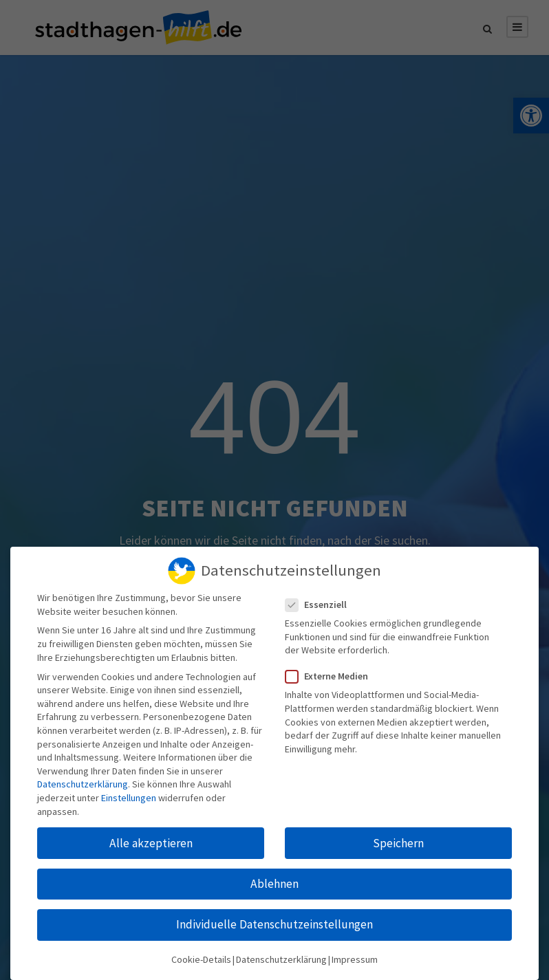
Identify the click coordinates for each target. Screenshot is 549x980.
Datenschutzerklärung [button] (281, 954)
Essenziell (322, 599)
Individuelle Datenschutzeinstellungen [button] (274, 919)
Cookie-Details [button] (201, 954)
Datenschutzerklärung (83, 778)
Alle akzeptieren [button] (151, 837)
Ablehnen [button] (274, 878)
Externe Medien (332, 671)
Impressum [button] (355, 954)
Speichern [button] (398, 837)
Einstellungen (129, 792)
